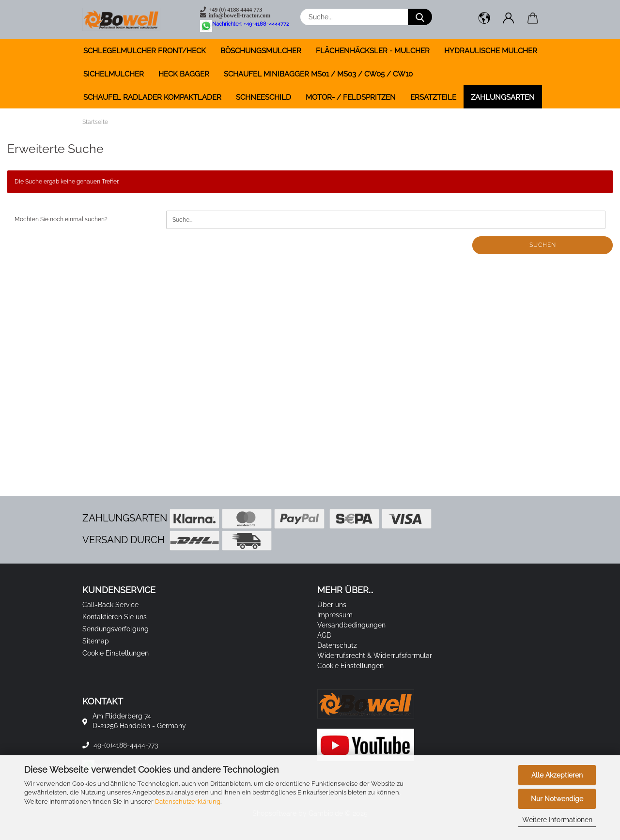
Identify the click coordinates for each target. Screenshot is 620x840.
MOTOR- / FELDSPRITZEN (351, 97)
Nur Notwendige (557, 799)
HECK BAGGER (184, 74)
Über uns (332, 605)
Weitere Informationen (557, 820)
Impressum (335, 615)
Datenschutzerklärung (188, 802)
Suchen (543, 245)
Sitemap (96, 641)
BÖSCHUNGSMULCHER (261, 51)
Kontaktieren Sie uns (115, 617)
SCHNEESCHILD (263, 97)
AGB (324, 635)
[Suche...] (420, 17)
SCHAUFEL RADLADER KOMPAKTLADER (152, 97)
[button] (484, 19)
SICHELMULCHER (114, 74)
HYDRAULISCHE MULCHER (491, 51)
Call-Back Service (110, 605)
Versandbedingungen (351, 625)
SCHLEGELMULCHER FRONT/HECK (145, 51)
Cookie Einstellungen (116, 653)
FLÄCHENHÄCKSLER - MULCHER (373, 51)
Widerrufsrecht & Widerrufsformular (375, 656)
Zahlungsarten (503, 97)
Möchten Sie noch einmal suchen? (61, 219)
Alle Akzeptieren (557, 775)
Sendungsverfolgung (116, 629)
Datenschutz (337, 645)
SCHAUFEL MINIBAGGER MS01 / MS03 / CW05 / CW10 (318, 74)
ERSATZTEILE (433, 97)
